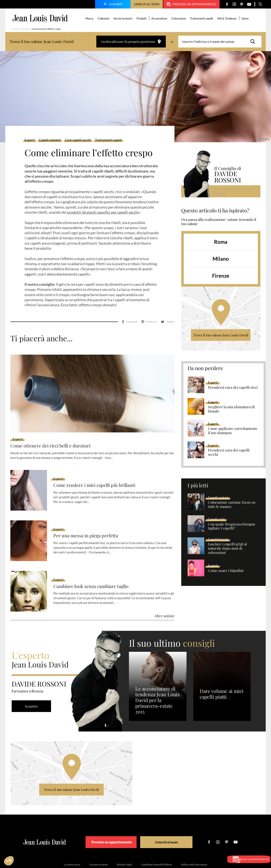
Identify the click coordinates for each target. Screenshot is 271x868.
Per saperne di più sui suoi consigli (235, 191)
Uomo (246, 18)
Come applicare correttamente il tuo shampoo (233, 431)
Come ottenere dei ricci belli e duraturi (55, 427)
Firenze (221, 276)
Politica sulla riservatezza (194, 846)
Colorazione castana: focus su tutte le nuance (232, 504)
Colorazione (180, 18)
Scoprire (33, 688)
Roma (221, 242)
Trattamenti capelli (202, 18)
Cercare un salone (99, 846)
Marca (90, 18)
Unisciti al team (147, 4)
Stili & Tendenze (228, 18)
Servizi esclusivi (124, 18)
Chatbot (112, 5)
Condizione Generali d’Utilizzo (156, 846)
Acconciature (160, 18)
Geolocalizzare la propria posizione (131, 41)
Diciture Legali (124, 846)
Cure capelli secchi (78, 140)
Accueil (15, 29)
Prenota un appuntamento (191, 4)
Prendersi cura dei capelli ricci (233, 387)
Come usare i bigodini (226, 571)
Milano (221, 259)
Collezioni (104, 18)
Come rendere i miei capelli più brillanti (99, 466)
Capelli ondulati (50, 140)
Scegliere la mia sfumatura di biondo (231, 409)
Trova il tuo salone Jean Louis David (221, 335)
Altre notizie (164, 597)
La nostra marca (72, 846)
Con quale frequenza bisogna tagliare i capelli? (231, 526)
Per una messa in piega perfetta (89, 517)
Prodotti (142, 18)
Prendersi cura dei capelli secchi (229, 452)
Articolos (25, 29)
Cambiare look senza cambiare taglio (95, 568)
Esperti (30, 140)
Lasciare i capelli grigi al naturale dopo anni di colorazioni (227, 548)
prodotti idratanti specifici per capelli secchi (103, 212)
